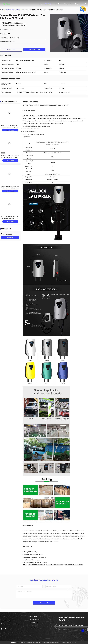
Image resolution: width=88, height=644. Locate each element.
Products (48, 4)
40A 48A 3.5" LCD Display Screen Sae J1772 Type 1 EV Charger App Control (10, 127)
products (9, 10)
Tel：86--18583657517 (8, 621)
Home (40, 4)
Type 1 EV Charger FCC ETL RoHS (36, 565)
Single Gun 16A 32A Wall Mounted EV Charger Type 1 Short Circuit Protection (10, 157)
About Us (58, 4)
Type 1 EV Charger (17, 10)
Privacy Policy (15, 642)
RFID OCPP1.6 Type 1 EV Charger (55, 565)
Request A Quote (34, 50)
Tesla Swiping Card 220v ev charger (74, 565)
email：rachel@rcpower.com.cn (10, 624)
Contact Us (68, 4)
